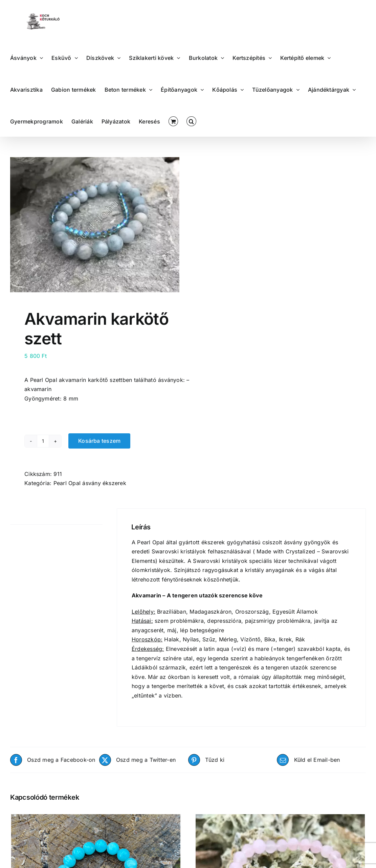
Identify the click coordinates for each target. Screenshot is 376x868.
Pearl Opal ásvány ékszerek (90, 483)
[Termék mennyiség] (43, 441)
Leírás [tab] (18, 516)
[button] (191, 121)
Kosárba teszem (99, 441)
